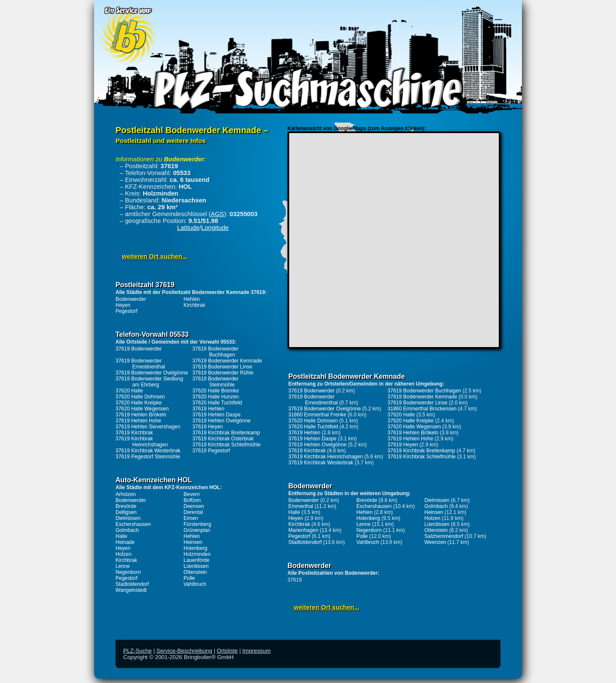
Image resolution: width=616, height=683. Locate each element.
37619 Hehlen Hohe (138, 421)
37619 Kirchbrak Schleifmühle (227, 445)
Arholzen (126, 494)
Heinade (125, 542)
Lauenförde (197, 560)
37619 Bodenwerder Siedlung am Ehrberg (149, 382)
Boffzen (192, 500)
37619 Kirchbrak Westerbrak (148, 451)
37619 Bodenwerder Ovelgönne (152, 373)
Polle (189, 578)
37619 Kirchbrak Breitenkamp (226, 433)
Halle (121, 536)
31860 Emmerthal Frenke (317, 415)
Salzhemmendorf (444, 536)
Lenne (123, 566)
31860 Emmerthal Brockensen (422, 409)
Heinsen (193, 542)
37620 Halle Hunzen (216, 397)
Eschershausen (133, 524)
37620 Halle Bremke (216, 391)
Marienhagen (303, 530)
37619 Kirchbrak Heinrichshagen (142, 442)
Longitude (215, 228)
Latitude (188, 228)
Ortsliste (227, 651)
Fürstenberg (197, 524)
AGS (218, 214)
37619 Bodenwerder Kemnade (227, 361)
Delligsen (126, 512)
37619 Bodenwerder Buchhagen (216, 352)
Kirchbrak (194, 305)
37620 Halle (129, 391)
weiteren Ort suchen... (155, 256)
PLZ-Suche (138, 651)
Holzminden (197, 554)
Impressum (257, 651)
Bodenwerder (131, 299)
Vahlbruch (195, 584)
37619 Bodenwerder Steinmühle (216, 382)
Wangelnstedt (131, 590)
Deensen (194, 506)
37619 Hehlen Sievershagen (148, 427)
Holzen (123, 554)
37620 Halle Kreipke (139, 403)
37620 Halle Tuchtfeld (217, 403)
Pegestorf (126, 311)
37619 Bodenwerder (139, 349)
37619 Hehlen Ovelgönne (222, 421)
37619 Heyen (208, 427)
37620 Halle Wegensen (142, 409)
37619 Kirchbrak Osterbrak (223, 439)
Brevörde (126, 506)
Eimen (191, 518)
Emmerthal (301, 506)
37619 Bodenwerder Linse (222, 367)
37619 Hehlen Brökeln (141, 415)
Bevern (192, 494)
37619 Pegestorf (211, 451)
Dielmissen (128, 518)
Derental (193, 512)
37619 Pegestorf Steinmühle (148, 457)
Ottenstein (195, 572)
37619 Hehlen (209, 409)
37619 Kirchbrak (134, 433)
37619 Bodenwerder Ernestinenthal (140, 364)
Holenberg (195, 548)
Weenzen (435, 542)
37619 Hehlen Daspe (217, 415)
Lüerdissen (196, 566)
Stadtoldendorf (132, 584)
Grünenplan (197, 530)
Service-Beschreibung (184, 651)
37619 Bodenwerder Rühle (223, 373)
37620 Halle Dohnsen (140, 397)
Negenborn (128, 572)
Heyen (123, 305)
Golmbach (127, 530)
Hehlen (192, 299)
